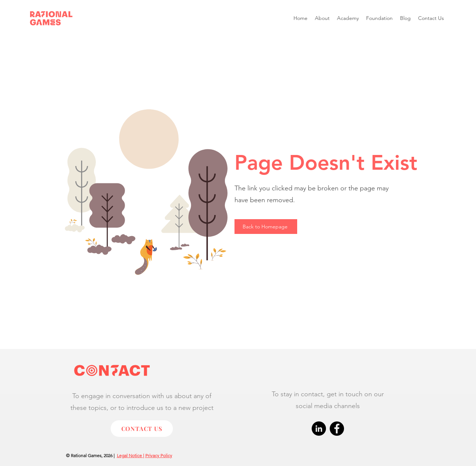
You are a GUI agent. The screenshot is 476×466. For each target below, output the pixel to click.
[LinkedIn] (319, 429)
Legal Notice (130, 455)
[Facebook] (337, 429)
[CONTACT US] (142, 429)
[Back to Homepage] (266, 227)
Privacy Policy (159, 455)
